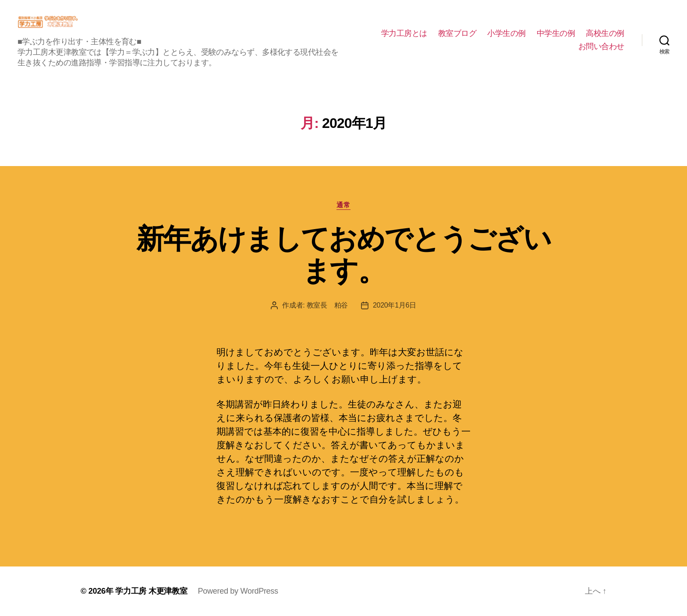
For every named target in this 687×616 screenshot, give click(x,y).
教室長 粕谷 (327, 305)
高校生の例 (605, 33)
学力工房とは (404, 33)
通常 (343, 205)
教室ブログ (457, 33)
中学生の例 (556, 33)
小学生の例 (506, 33)
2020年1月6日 (395, 305)
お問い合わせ (601, 46)
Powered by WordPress (238, 591)
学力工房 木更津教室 (151, 591)
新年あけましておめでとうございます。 (343, 255)
